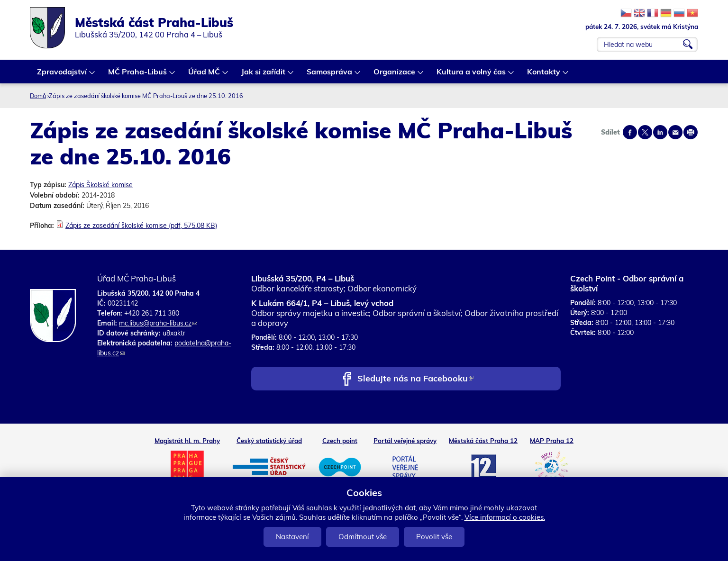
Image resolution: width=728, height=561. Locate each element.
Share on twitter (645, 132)
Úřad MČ (205, 75)
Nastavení (292, 537)
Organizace (395, 75)
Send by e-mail (675, 132)
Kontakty (544, 75)
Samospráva (330, 75)
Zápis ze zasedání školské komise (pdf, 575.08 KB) (141, 226)
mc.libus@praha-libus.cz (158, 323)
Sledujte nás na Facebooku (415, 379)
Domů (38, 96)
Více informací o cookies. (505, 517)
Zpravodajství (62, 75)
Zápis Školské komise (100, 185)
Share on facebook (630, 132)
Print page (691, 132)
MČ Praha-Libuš (138, 75)
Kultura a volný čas (472, 75)
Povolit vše (434, 537)
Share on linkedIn (660, 132)
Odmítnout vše (363, 537)
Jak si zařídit (264, 75)
